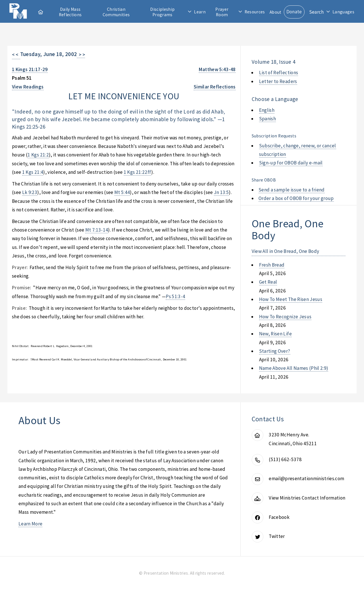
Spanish (267, 119)
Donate (294, 12)
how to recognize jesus (285, 317)
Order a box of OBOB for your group (296, 198)
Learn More (30, 524)
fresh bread (272, 265)
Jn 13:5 (221, 192)
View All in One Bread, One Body (286, 251)
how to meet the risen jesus (291, 299)
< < (16, 55)
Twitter (277, 536)
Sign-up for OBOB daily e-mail (291, 163)
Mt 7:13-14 (97, 230)
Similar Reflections (215, 87)
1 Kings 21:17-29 (30, 69)
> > (81, 55)
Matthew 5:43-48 (217, 69)
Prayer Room (222, 12)
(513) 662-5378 (285, 459)
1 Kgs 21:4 (33, 172)
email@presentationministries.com (306, 478)
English (267, 110)
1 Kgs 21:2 (38, 155)
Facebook (279, 517)
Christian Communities (116, 12)
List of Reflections (279, 73)
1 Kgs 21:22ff (138, 172)
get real (268, 282)
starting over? (275, 351)
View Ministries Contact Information (307, 498)
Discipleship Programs (162, 12)
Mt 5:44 (122, 192)
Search (317, 12)
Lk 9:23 (30, 192)
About (276, 12)
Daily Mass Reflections (70, 12)
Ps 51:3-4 (175, 296)
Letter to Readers (278, 81)
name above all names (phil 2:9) (294, 368)
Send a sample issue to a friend (292, 190)
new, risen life (275, 334)
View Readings (28, 87)
